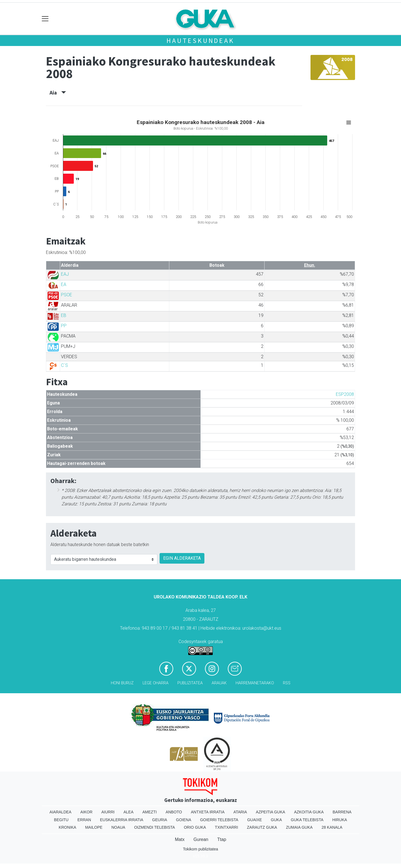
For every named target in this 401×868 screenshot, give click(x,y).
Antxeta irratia (208, 812)
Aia (58, 93)
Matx (180, 839)
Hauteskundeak (200, 41)
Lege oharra (156, 683)
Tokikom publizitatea (200, 849)
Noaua (118, 827)
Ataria (240, 812)
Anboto (174, 812)
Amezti (149, 812)
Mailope (94, 827)
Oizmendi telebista (155, 827)
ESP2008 (345, 394)
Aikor (86, 812)
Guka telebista (307, 820)
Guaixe (255, 820)
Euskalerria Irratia (122, 820)
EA (64, 284)
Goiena (184, 820)
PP (64, 326)
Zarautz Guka (262, 827)
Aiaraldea (61, 812)
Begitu (61, 820)
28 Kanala (332, 827)
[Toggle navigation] (45, 19)
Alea (128, 812)
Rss (287, 683)
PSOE (67, 295)
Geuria (160, 820)
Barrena (342, 812)
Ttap (222, 839)
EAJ (65, 274)
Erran (84, 820)
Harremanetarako (255, 683)
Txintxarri (227, 827)
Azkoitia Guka (309, 812)
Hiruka (340, 820)
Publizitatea (190, 683)
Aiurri (108, 812)
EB (64, 315)
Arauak (219, 683)
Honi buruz (122, 683)
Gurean (201, 839)
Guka (277, 820)
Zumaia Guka (299, 827)
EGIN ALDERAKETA (182, 558)
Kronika (68, 827)
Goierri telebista (219, 820)
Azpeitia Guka (271, 812)
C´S (64, 365)
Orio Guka (195, 827)
